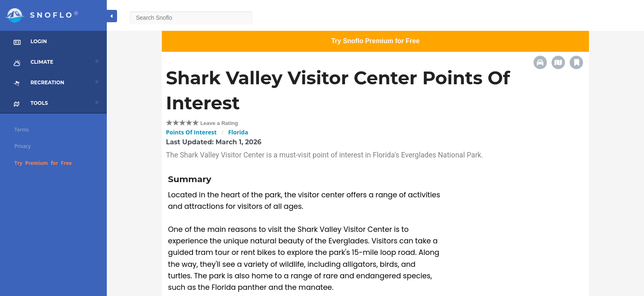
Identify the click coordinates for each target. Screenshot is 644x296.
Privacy (23, 146)
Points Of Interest (191, 132)
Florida (238, 132)
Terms (22, 130)
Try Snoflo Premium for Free (375, 41)
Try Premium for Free (43, 163)
